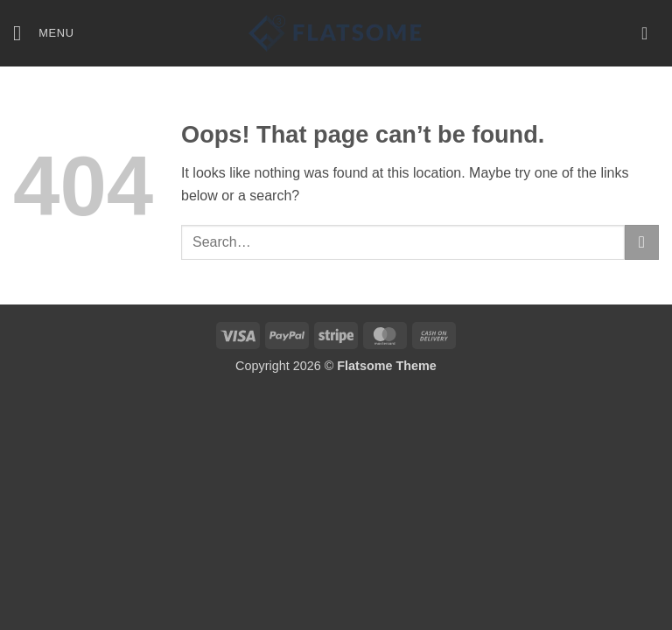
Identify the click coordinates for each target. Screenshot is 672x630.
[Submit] (642, 242)
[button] (44, 33)
